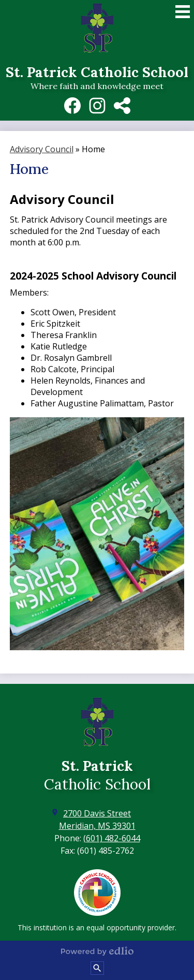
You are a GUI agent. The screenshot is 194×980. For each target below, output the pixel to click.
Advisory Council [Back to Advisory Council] (42, 149)
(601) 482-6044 (112, 838)
